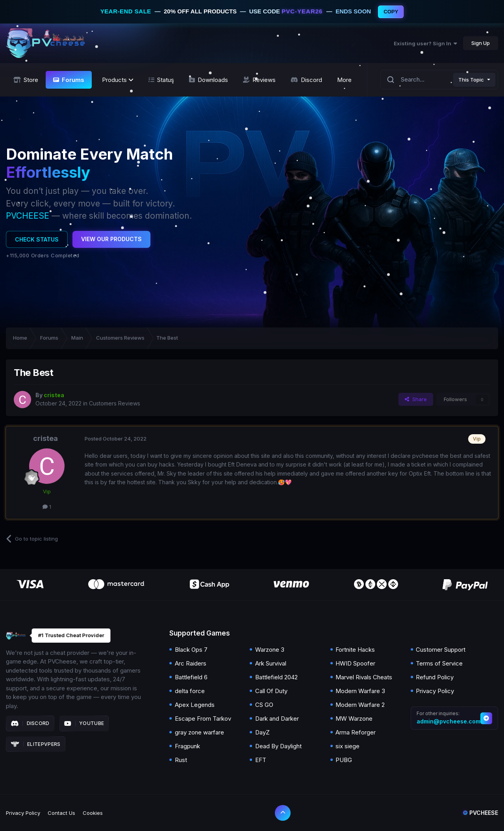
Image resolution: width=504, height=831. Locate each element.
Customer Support (441, 650)
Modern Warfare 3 (360, 691)
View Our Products (111, 239)
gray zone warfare (199, 732)
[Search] (391, 80)
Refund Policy (435, 677)
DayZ (262, 732)
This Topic (471, 80)
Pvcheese (480, 813)
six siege (347, 746)
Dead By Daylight (278, 746)
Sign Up (481, 43)
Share (416, 399)
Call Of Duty (271, 691)
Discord (30, 723)
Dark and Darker (277, 719)
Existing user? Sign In (425, 43)
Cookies (93, 813)
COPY (391, 12)
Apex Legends (195, 705)
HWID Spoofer (355, 663)
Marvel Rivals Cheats (364, 677)
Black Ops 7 (191, 650)
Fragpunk (187, 746)
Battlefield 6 (191, 677)
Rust (181, 760)
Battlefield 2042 (276, 677)
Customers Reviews (115, 403)
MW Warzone (354, 719)
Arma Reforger (356, 732)
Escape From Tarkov (203, 719)
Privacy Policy (435, 691)
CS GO (264, 705)
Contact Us (61, 813)
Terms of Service (439, 663)
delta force (190, 691)
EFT (261, 760)
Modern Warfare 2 (360, 705)
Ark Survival (271, 663)
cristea (45, 438)
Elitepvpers (36, 744)
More (344, 80)
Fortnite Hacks (355, 650)
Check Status (37, 239)
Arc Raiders (191, 663)
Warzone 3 (270, 650)
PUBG (344, 760)
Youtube (84, 723)
